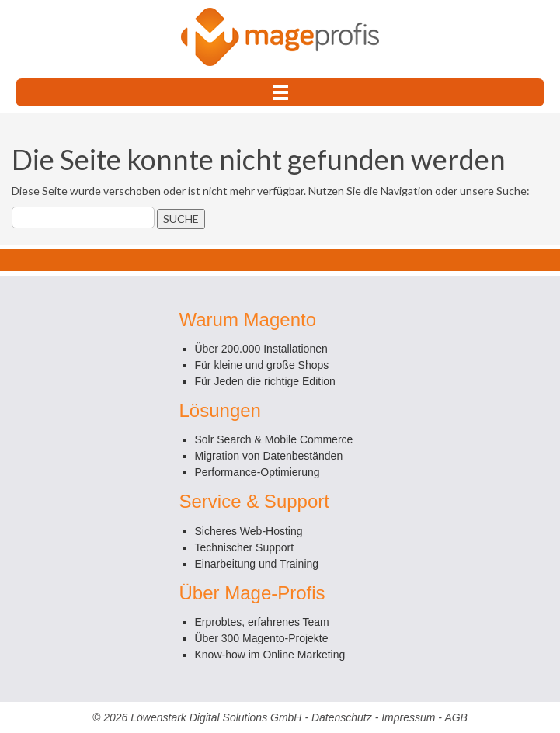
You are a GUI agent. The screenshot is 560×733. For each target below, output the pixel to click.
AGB (456, 717)
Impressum (408, 717)
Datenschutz (342, 717)
